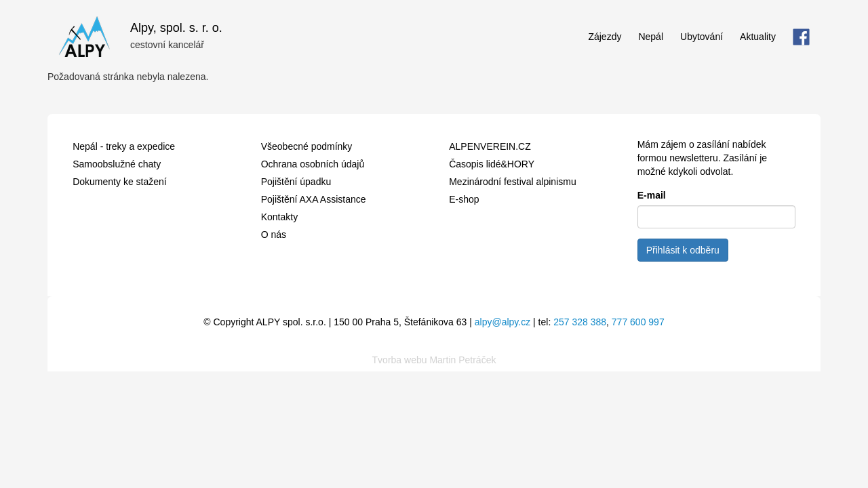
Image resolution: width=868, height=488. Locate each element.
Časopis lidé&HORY (492, 164)
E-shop (464, 199)
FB (801, 37)
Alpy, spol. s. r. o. (176, 26)
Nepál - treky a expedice (124, 146)
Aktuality (758, 37)
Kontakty (279, 217)
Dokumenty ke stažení (120, 182)
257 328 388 (580, 322)
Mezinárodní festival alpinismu (513, 182)
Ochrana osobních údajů (313, 164)
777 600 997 (638, 322)
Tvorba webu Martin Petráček (434, 360)
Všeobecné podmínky (307, 146)
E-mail (652, 195)
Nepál (651, 37)
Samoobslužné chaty (117, 164)
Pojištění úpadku (296, 182)
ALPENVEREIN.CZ (490, 146)
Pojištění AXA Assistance (314, 199)
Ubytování (702, 37)
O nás (274, 235)
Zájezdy (605, 37)
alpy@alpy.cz (502, 322)
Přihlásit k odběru (683, 250)
